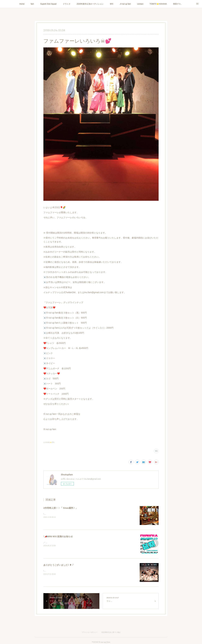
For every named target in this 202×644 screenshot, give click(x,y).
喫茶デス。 (178, 4)
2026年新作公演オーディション (90, 4)
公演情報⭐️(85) (49, 442)
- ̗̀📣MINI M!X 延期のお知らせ (58, 536)
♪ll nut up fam (125, 4)
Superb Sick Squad (48, 4)
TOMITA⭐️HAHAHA (158, 4)
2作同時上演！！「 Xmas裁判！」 (61, 508)
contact (140, 4)
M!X (111, 4)
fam (32, 4)
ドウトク (67, 4)
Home (22, 4)
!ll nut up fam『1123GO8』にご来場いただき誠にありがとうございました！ (76, 571)
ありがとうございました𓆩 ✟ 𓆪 (58, 565)
